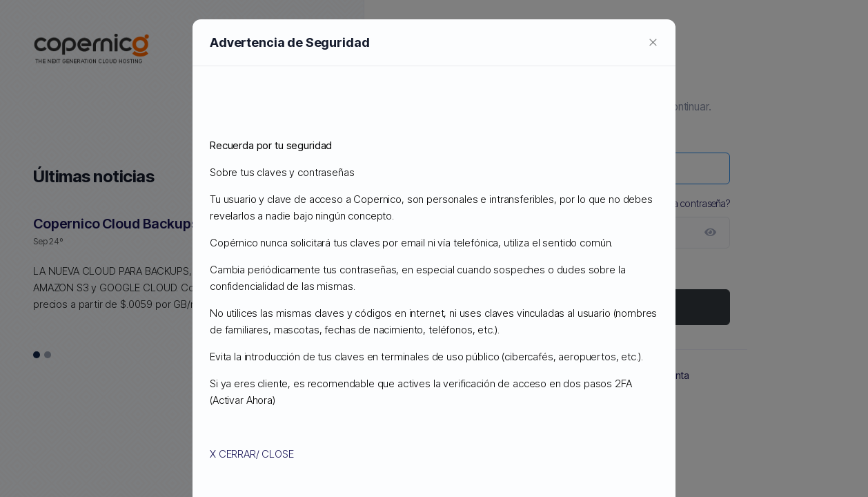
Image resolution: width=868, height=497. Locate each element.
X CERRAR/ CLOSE (252, 454)
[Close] (653, 41)
